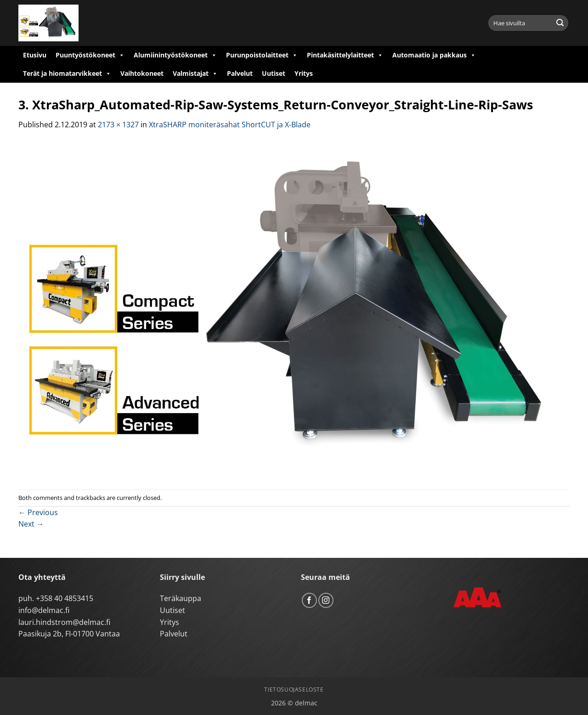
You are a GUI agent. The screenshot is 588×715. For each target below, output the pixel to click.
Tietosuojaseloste (294, 689)
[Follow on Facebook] (309, 600)
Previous (38, 512)
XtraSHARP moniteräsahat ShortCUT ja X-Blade (230, 125)
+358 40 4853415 (65, 598)
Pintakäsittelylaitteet (345, 55)
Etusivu (35, 55)
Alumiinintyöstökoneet (175, 55)
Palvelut (240, 73)
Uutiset (274, 73)
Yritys (304, 73)
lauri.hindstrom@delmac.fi (64, 622)
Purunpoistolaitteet (262, 55)
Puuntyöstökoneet (90, 55)
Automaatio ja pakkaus (434, 55)
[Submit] (560, 23)
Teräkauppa (181, 598)
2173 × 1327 (118, 125)
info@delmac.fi (44, 610)
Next (31, 524)
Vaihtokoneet (142, 73)
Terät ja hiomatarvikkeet (67, 74)
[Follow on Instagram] (326, 600)
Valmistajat (195, 74)
